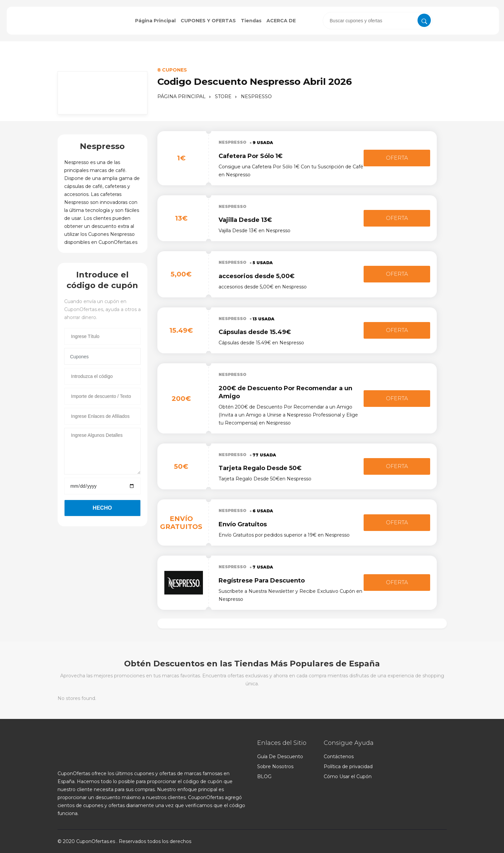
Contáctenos (339, 757)
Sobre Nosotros (275, 767)
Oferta (397, 158)
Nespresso (233, 142)
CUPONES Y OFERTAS (208, 21)
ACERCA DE (281, 21)
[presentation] (378, 21)
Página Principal (155, 21)
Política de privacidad (348, 767)
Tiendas (251, 21)
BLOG (264, 776)
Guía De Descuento (280, 757)
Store (223, 96)
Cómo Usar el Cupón (348, 776)
